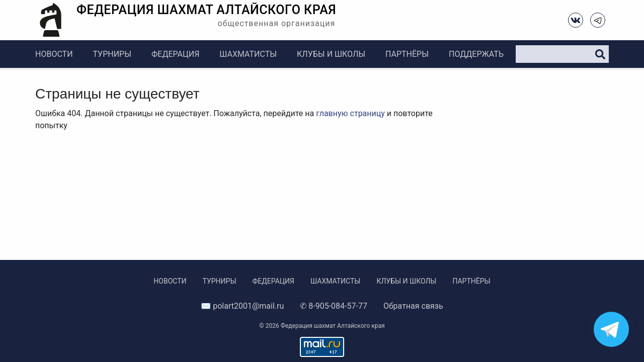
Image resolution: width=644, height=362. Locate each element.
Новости (54, 54)
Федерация (175, 54)
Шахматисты (248, 54)
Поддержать (476, 54)
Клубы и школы (331, 54)
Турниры (112, 54)
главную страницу (350, 113)
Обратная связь (413, 306)
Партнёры (407, 54)
